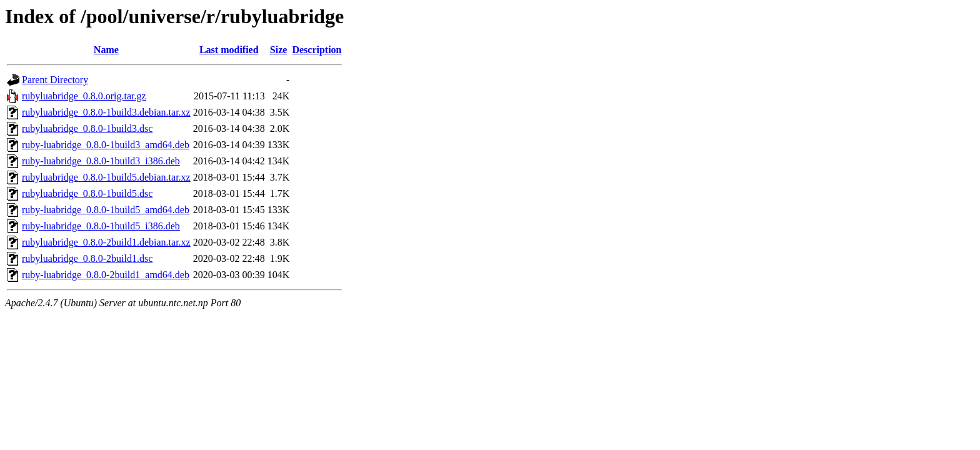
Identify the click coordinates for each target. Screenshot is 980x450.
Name (106, 50)
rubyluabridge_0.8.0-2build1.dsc (87, 258)
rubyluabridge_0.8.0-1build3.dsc (87, 128)
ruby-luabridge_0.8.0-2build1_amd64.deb (106, 275)
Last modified (229, 50)
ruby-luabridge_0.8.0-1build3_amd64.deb (106, 145)
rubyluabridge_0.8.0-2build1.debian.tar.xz (106, 242)
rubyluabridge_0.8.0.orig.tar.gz (84, 96)
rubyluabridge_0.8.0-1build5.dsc (87, 193)
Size (279, 50)
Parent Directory (55, 80)
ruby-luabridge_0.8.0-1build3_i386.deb (101, 161)
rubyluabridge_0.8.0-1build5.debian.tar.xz (106, 177)
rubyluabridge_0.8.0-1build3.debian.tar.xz (106, 112)
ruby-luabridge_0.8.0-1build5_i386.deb (101, 226)
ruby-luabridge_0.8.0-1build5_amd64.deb (106, 210)
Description (317, 50)
